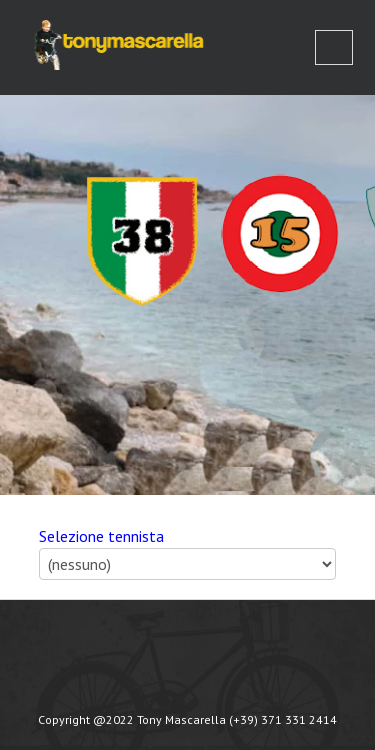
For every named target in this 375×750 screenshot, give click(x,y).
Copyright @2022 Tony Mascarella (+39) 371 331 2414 (187, 719)
